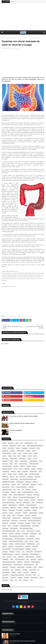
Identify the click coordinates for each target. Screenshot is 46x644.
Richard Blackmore (35, 554)
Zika (31, 580)
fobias (9, 497)
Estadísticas (33, 484)
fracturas (15, 497)
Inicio (3, 38)
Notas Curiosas (30, 531)
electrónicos (23, 477)
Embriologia (5, 479)
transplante (26, 572)
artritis (15, 453)
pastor (37, 541)
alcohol (4, 448)
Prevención (35, 546)
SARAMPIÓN (5, 559)
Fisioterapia (36, 495)
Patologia (5, 544)
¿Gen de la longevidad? (16, 430)
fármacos (13, 492)
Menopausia (15, 521)
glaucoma (19, 503)
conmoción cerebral (34, 464)
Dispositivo (25, 471)
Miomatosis (5, 523)
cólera (11, 464)
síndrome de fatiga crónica (9, 562)
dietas (19, 471)
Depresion (40, 469)
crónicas (28, 466)
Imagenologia (34, 508)
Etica (14, 490)
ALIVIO (38, 448)
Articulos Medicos (7, 453)
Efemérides (5, 477)
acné (22, 443)
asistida (25, 453)
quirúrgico (5, 552)
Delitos (21, 469)
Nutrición (11, 534)
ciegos (29, 459)
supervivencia (6, 570)
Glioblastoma (26, 503)
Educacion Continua (34, 474)
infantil (41, 508)
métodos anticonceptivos (34, 521)
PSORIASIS (28, 549)
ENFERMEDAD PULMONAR (9, 482)
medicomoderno (7, 48)
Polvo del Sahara (19, 546)
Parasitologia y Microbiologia (16, 541)
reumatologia (25, 554)
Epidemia (35, 482)
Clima (41, 461)
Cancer (7, 316)
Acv (35, 443)
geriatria (27, 500)
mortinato (28, 523)
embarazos (38, 477)
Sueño (35, 567)
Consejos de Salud (7, 466)
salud (15, 557)
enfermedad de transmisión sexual (28, 479)
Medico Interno (6, 521)
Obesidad (18, 534)
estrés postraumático (21, 487)
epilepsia (14, 484)
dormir (4, 474)
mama (14, 515)
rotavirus (9, 557)
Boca (19, 456)
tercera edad (32, 570)
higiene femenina (13, 505)
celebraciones (22, 459)
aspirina (36, 453)
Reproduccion (38, 552)
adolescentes (13, 446)
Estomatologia (6, 487)
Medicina (34, 515)
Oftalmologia (33, 534)
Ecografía (21, 474)
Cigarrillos (5, 461)
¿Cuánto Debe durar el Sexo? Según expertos (22, 423)
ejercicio (12, 477)
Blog (15, 456)
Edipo (26, 474)
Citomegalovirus (33, 461)
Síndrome (40, 559)
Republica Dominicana (8, 554)
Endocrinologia (14, 479)
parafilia (38, 539)
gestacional (40, 500)
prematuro (28, 546)
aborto (4, 443)
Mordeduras (13, 523)
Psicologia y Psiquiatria (18, 549)
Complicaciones (23, 464)
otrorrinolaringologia (19, 539)
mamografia (20, 515)
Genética (20, 500)
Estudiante (31, 487)
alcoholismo (11, 448)
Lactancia (25, 513)
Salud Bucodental (30, 557)
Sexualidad (33, 559)
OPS (26, 536)
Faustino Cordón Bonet (28, 492)
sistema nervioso (18, 565)
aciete (17, 443)
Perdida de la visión (20, 544)
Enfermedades (20, 482)
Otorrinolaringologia (7, 539)
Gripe (33, 503)
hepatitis (5, 505)
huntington (26, 508)
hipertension (5, 508)
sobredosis (5, 567)
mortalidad (21, 523)
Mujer (39, 523)
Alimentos (32, 448)
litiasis (4, 515)
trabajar (13, 572)
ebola (15, 474)
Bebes (10, 456)
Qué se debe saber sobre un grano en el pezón (22, 641)
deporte (33, 469)
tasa (12, 570)
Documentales (33, 471)
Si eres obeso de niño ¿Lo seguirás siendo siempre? (24, 416)
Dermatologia (6, 471)
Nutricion (5, 534)
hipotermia (13, 508)
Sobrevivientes (21, 567)
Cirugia (11, 316)
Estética (40, 484)
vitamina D (26, 580)
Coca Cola (5, 464)
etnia (19, 490)
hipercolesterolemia (31, 505)
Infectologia (12, 510)
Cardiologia (5, 459)
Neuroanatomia (14, 528)
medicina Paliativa (37, 518)
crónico (34, 466)
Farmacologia (6, 492)
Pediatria (11, 544)
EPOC (19, 484)
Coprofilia (16, 466)
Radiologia (12, 552)
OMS (40, 534)
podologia (11, 546)
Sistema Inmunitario (7, 565)
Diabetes (13, 471)
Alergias (18, 448)
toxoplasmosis (6, 572)
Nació (9, 526)
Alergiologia (25, 448)
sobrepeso (13, 567)
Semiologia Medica (20, 559)
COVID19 (22, 466)
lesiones (41, 513)
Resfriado (17, 554)
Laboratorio (18, 513)
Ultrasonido (5, 578)
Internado (5, 513)
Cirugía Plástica (24, 461)
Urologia (20, 578)
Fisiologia (29, 495)
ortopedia (32, 536)
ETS (23, 490)
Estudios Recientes (22, 316)
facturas (34, 490)
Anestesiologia (20, 451)
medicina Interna (17, 518)
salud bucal (21, 557)
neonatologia (36, 526)
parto (26, 541)
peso (38, 544)
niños (18, 531)
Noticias (38, 531)
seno (27, 559)
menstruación (23, 521)
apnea (34, 451)
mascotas (27, 515)
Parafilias (5, 541)
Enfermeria (28, 482)
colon (15, 316)
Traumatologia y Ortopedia (17, 575)
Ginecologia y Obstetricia (8, 503)
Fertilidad (5, 495)
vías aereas (5, 580)
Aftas (19, 446)
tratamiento (33, 572)
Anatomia (12, 451)
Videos (12, 580)
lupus (9, 515)
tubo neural (28, 575)
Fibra (10, 495)
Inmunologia (19, 510)
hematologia (39, 503)
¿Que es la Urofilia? (15, 634)
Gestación (33, 500)
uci (39, 575)
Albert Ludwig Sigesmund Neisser (35, 446)
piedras (4, 546)
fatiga (19, 492)
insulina (35, 510)
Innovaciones (28, 510)
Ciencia (35, 459)
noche (23, 531)
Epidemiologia (6, 484)
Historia (20, 508)
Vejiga (41, 578)
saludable (38, 557)
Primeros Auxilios (7, 549)
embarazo (30, 477)
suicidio (40, 567)
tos (38, 570)
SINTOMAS (27, 562)
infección (5, 510)
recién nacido (30, 552)
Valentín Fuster (34, 578)
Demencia (27, 469)
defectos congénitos (7, 469)
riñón (4, 557)
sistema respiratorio (29, 565)
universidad (13, 578)
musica (4, 526)
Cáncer (35, 456)
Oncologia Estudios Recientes (16, 536)
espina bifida (26, 484)
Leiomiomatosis (33, 513)
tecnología (25, 570)
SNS (37, 565)
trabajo (19, 572)
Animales (28, 451)
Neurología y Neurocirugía (9, 531)
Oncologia (7, 38)
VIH (16, 580)
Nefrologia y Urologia (25, 526)
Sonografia (29, 567)
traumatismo (6, 575)
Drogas (10, 474)
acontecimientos (29, 443)
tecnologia (18, 570)
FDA (36, 492)
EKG (17, 477)
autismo (4, 456)
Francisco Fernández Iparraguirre (27, 497)
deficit (16, 469)
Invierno (11, 513)
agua (24, 446)
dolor (40, 471)
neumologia (5, 528)
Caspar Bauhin (14, 459)
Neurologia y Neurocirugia (26, 528)
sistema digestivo (36, 562)
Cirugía (16, 461)
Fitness (4, 497)
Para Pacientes (30, 539)
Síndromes (20, 562)
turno (35, 575)
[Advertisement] (24, 17)
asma (30, 453)
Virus (20, 580)
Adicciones (5, 446)
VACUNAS (26, 578)
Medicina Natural (27, 518)
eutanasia (28, 490)
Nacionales (15, 526)
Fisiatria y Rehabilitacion (19, 495)
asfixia (20, 453)
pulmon (34, 549)
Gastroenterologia (12, 500)
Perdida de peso (31, 544)
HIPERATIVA (22, 505)
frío (38, 497)
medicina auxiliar (6, 518)
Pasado (31, 541)
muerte (34, 523)
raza (23, 552)
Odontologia (25, 534)
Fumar (4, 500)
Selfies (12, 559)
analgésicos (5, 451)
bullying (24, 456)
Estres (13, 487)
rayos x (18, 552)
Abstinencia (11, 443)
